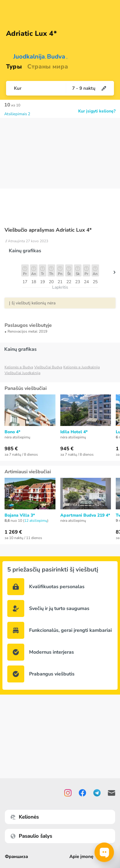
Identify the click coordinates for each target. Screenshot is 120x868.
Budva (56, 57)
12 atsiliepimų (36, 521)
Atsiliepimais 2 (17, 114)
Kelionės (25, 817)
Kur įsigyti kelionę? (97, 111)
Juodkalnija (29, 57)
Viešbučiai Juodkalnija (22, 373)
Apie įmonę (82, 857)
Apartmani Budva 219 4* (85, 515)
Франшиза (16, 857)
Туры (14, 67)
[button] (115, 274)
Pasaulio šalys (31, 836)
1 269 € (13, 532)
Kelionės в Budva (19, 367)
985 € (11, 449)
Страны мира (48, 67)
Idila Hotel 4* (74, 432)
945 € (67, 449)
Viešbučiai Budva (48, 367)
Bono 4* (12, 432)
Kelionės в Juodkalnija (82, 367)
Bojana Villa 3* (20, 515)
